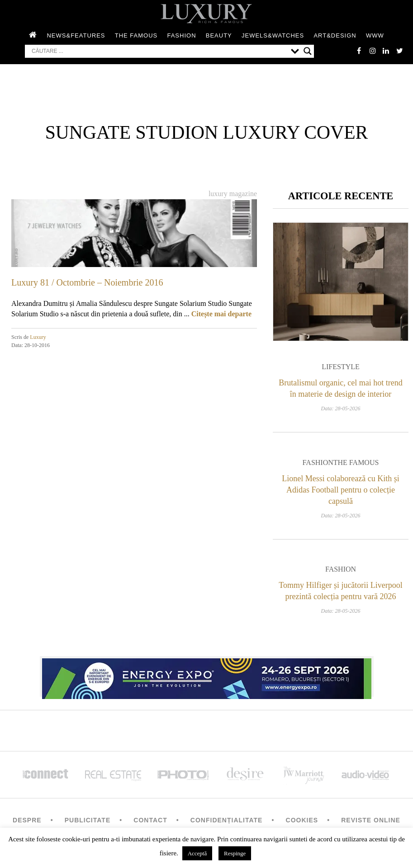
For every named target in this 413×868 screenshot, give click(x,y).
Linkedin (386, 51)
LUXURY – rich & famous (207, 14)
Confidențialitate (227, 821)
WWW (375, 35)
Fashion (181, 35)
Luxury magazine (233, 194)
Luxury (38, 337)
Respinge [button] (235, 853)
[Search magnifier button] (308, 51)
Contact (150, 821)
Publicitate (88, 821)
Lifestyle (341, 367)
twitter (399, 51)
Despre (27, 821)
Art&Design (335, 35)
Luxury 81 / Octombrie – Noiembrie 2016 (87, 282)
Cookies (302, 821)
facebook (359, 51)
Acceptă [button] (197, 853)
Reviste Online (371, 821)
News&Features (76, 35)
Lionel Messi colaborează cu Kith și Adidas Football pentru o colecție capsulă (340, 490)
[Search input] (159, 51)
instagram (372, 51)
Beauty (219, 35)
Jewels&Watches (273, 35)
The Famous (136, 35)
